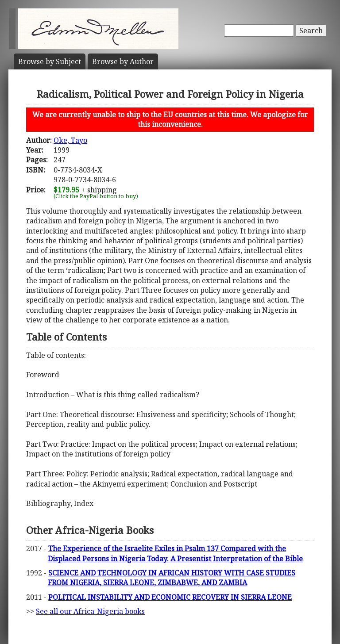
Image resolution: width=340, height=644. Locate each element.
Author (123, 61)
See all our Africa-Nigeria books (90, 611)
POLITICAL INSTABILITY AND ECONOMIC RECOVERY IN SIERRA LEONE (170, 597)
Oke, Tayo (70, 140)
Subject (50, 61)
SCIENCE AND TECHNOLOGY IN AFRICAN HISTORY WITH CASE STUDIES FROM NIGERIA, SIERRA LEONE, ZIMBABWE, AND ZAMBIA (172, 578)
